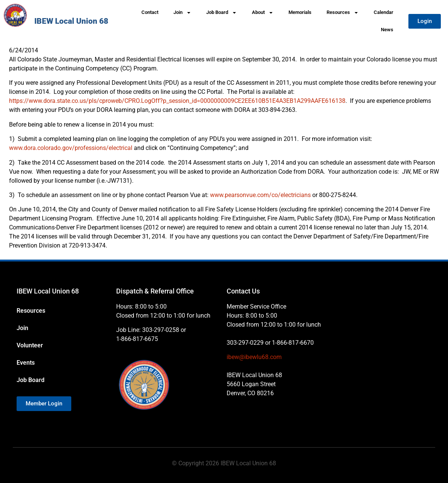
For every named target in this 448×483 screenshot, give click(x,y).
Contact (150, 12)
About (263, 13)
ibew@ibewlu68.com (254, 357)
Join (182, 13)
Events (26, 363)
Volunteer (30, 345)
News (387, 30)
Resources (343, 13)
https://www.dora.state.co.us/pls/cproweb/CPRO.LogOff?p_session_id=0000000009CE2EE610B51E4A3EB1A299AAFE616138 (177, 101)
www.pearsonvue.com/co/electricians (260, 195)
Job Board (222, 13)
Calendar (384, 12)
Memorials (300, 12)
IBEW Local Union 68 (71, 21)
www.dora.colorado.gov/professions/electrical (71, 148)
